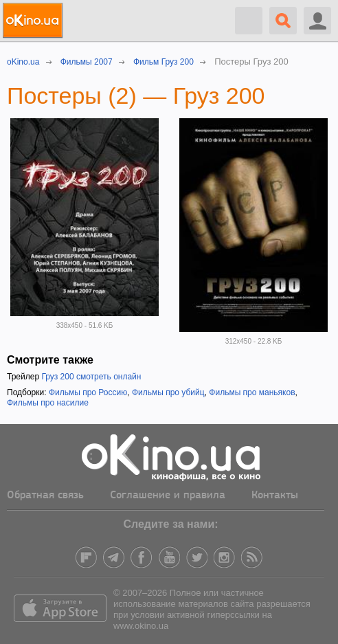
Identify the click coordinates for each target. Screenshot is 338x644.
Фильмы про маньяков (252, 392)
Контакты (275, 496)
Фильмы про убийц (168, 392)
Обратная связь (45, 496)
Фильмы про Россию (88, 392)
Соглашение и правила (168, 496)
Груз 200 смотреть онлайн (91, 377)
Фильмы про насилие (48, 403)
